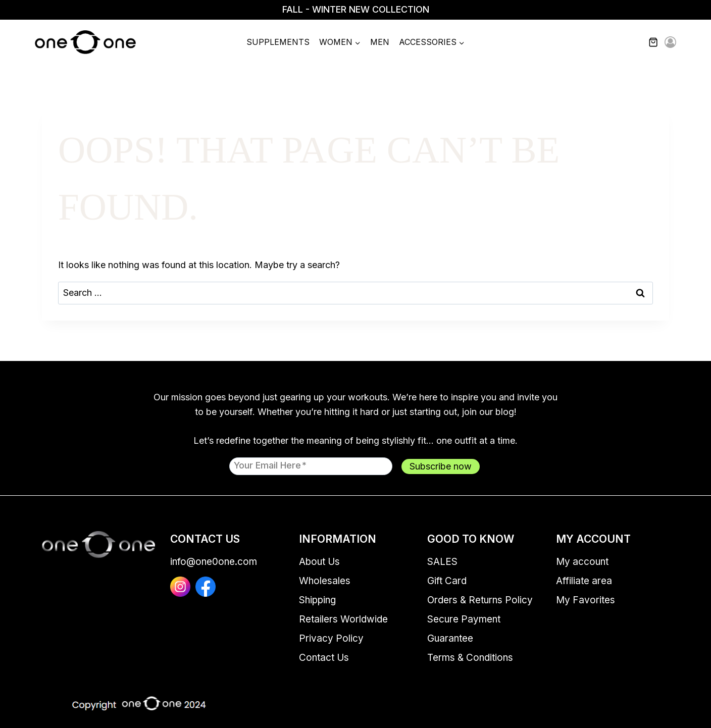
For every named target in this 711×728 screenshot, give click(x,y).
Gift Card (447, 581)
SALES (442, 562)
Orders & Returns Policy (480, 600)
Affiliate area (584, 581)
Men (380, 42)
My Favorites (586, 600)
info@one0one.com (214, 562)
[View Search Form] (632, 42)
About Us (319, 562)
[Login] (670, 43)
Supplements (278, 42)
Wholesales (325, 581)
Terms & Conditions (470, 658)
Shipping (317, 600)
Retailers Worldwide (343, 619)
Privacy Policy (331, 638)
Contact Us (324, 658)
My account (582, 562)
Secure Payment (464, 619)
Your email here (270, 465)
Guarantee (450, 638)
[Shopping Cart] (659, 42)
